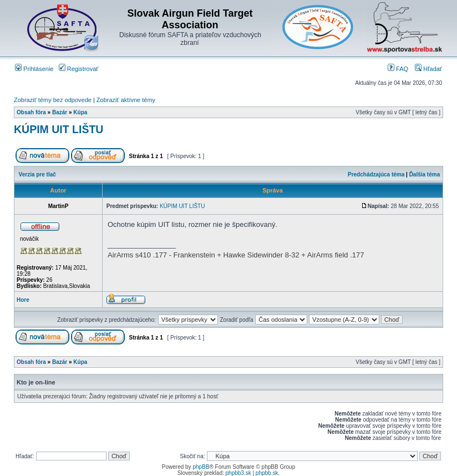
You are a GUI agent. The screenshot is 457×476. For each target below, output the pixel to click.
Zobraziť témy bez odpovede (53, 100)
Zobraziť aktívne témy (126, 100)
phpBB (201, 467)
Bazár (60, 112)
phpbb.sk (267, 473)
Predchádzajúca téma (376, 174)
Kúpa (80, 112)
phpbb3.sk (238, 473)
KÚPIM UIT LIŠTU (59, 129)
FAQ (398, 69)
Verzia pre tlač (37, 174)
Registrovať (79, 69)
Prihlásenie (34, 69)
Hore (23, 300)
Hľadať (428, 69)
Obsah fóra (31, 112)
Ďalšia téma (425, 174)
